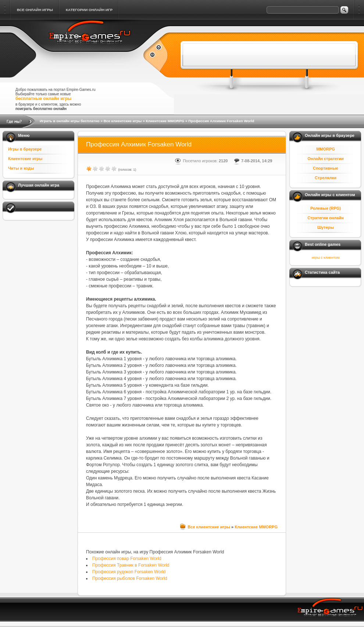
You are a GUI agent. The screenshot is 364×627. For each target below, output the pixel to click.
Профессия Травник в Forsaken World (131, 565)
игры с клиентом (326, 257)
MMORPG (326, 149)
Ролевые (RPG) (326, 208)
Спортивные (326, 168)
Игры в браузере (25, 149)
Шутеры (326, 227)
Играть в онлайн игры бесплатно (70, 121)
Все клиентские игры (123, 121)
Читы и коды (21, 168)
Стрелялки (326, 178)
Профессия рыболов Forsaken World (130, 578)
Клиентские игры (25, 159)
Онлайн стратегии (326, 159)
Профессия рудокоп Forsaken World (129, 572)
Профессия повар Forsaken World (127, 559)
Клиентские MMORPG (165, 121)
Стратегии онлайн (326, 218)
